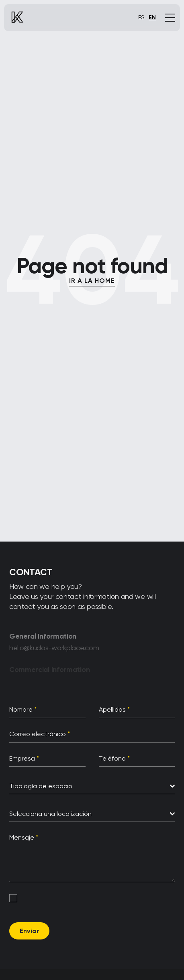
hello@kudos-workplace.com (54, 650)
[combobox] (92, 786)
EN (152, 17)
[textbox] (90, 786)
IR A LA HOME (92, 281)
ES (141, 17)
